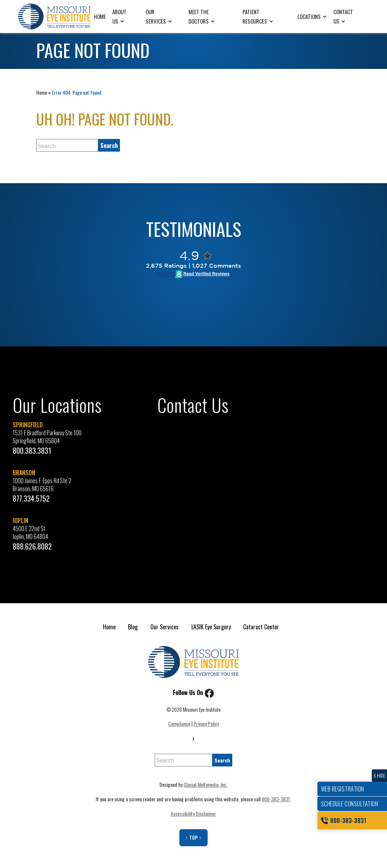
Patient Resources (255, 16)
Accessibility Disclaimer (193, 813)
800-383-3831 (276, 799)
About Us (119, 16)
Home (100, 16)
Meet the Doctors (199, 16)
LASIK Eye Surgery (211, 627)
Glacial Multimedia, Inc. (205, 784)
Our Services (156, 16)
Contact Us (343, 16)
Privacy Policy (206, 723)
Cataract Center (261, 627)
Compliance (179, 723)
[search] (109, 145)
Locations (309, 16)
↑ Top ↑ (193, 837)
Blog (133, 627)
